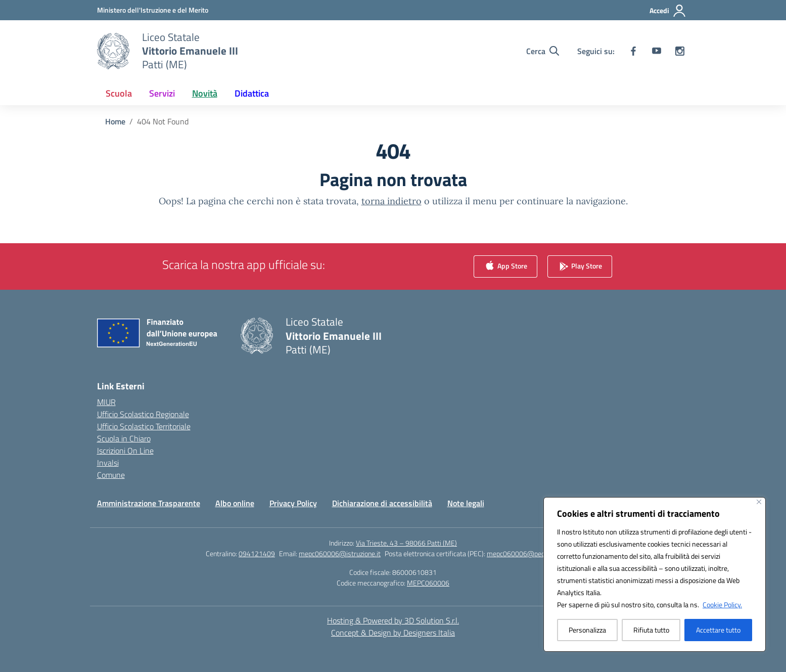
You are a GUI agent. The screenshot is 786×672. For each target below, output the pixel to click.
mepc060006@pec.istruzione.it (534, 553)
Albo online (235, 503)
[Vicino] (759, 502)
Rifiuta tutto (651, 630)
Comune (111, 475)
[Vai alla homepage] (190, 51)
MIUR (106, 402)
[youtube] (657, 51)
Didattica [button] (252, 93)
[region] (655, 574)
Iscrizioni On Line (125, 451)
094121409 (257, 553)
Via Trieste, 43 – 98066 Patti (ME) (406, 543)
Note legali (466, 503)
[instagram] (680, 51)
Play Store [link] (580, 267)
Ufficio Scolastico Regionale (143, 414)
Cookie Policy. (722, 604)
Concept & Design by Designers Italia (393, 633)
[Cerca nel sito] (543, 51)
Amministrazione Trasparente (149, 503)
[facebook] (633, 51)
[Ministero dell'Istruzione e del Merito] (153, 10)
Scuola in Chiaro (124, 438)
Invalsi (108, 463)
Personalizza (587, 630)
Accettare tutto (718, 630)
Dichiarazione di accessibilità (382, 503)
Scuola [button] (119, 93)
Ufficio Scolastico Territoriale (144, 426)
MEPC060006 (428, 583)
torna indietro (391, 201)
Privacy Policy (293, 503)
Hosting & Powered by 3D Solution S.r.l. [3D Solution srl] (393, 620)
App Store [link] (505, 267)
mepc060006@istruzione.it (340, 553)
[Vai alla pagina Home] (115, 121)
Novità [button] (205, 93)
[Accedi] (668, 11)
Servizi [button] (162, 93)
